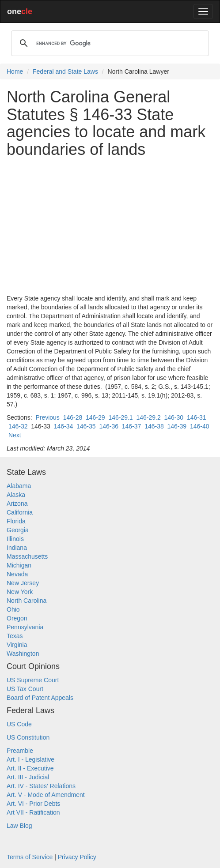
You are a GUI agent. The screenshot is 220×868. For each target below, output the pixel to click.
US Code (19, 724)
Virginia (17, 645)
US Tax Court (25, 689)
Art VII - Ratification (33, 812)
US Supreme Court (33, 680)
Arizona (17, 504)
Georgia (18, 530)
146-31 (197, 417)
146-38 (154, 426)
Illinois (15, 539)
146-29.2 (148, 417)
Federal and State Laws (65, 71)
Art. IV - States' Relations (41, 786)
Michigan (19, 565)
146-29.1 (120, 417)
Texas (15, 636)
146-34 (64, 426)
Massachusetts (27, 556)
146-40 (200, 426)
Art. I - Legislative (30, 759)
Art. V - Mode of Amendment (46, 795)
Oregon (17, 618)
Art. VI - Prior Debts (33, 804)
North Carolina (27, 601)
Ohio (13, 609)
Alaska (16, 495)
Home (15, 71)
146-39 (177, 426)
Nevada (17, 574)
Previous (47, 417)
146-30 (174, 417)
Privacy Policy (77, 857)
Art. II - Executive (30, 768)
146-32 (18, 426)
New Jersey (23, 583)
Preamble (20, 751)
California (20, 512)
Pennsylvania (25, 627)
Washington (23, 654)
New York (20, 592)
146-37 (132, 426)
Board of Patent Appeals (40, 698)
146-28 (73, 417)
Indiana (17, 548)
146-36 (109, 426)
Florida (16, 521)
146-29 (95, 417)
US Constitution (28, 737)
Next (15, 435)
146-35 (86, 426)
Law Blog (19, 826)
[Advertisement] (110, 226)
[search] (109, 43)
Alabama (19, 486)
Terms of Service (30, 857)
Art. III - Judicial (28, 777)
